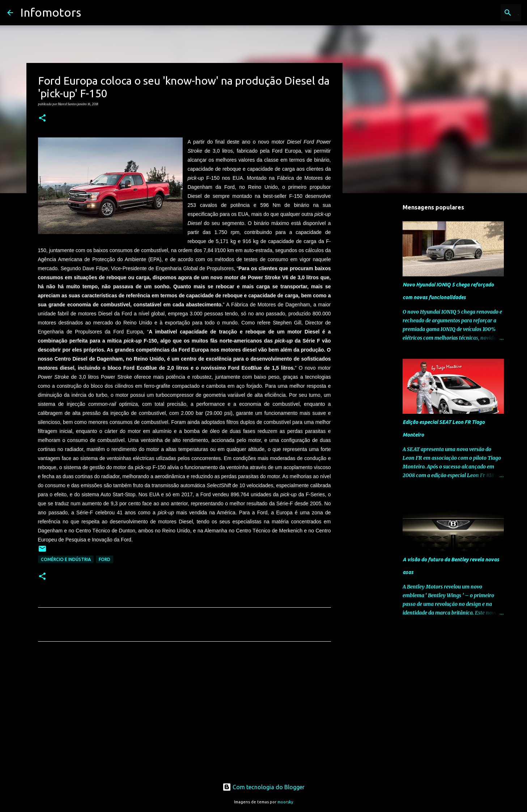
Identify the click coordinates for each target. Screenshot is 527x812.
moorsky (285, 802)
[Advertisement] (184, 715)
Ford (105, 559)
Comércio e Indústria (66, 559)
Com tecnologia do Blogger (263, 787)
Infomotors (51, 12)
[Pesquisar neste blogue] (483, 13)
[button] (42, 118)
